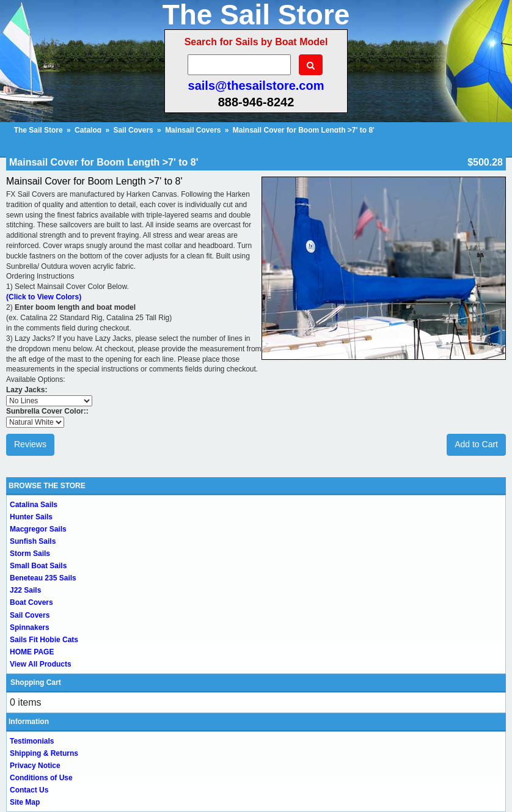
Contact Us (29, 790)
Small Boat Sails (38, 566)
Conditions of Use (41, 778)
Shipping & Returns (44, 753)
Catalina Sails (34, 505)
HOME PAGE (32, 652)
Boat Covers (31, 602)
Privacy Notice (35, 766)
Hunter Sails (31, 517)
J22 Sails (25, 590)
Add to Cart (476, 444)
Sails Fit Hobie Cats (44, 640)
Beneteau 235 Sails (43, 578)
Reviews (30, 444)
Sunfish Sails (33, 541)
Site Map (25, 802)
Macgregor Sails (38, 529)
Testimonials (32, 741)
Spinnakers (30, 627)
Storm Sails (30, 554)
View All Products (41, 664)
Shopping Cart (36, 682)
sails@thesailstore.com (256, 86)
